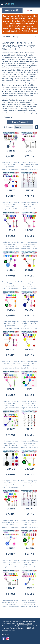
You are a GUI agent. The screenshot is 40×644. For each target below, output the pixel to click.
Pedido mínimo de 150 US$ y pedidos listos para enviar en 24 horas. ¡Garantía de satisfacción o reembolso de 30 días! (20, 20)
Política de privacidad (24, 624)
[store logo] (11, 4)
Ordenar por (8, 127)
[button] (30, 10)
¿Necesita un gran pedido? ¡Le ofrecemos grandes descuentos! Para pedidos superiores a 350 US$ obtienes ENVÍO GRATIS (20, 27)
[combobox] (20, 37)
